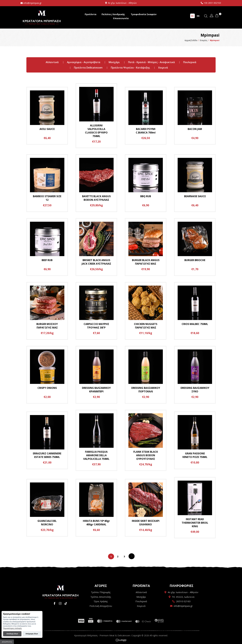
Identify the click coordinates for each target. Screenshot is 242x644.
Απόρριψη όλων (32, 634)
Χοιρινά (163, 68)
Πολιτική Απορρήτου (101, 606)
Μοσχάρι (114, 62)
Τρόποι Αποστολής (101, 597)
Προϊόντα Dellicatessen (88, 68)
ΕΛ (192, 16)
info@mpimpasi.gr (32, 3)
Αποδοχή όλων (12, 634)
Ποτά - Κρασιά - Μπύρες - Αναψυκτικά (152, 62)
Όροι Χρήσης (101, 601)
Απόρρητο (7, 642)
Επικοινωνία (121, 18)
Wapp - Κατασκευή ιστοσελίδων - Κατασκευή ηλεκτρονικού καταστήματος (121, 640)
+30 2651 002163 (212, 3)
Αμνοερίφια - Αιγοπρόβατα (84, 62)
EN (198, 16)
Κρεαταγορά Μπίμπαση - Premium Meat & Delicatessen (42, 17)
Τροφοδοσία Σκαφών (144, 14)
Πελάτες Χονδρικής (113, 14)
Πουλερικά (190, 62)
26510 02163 (183, 601)
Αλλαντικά (52, 62)
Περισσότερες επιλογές (12, 628)
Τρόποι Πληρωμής (101, 592)
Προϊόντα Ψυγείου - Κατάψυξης (130, 68)
